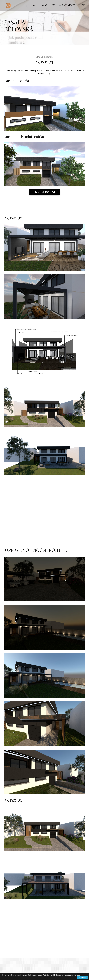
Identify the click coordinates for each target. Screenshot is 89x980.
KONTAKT (44, 5)
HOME (34, 5)
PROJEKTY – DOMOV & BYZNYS (63, 5)
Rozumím (82, 977)
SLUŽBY (82, 5)
